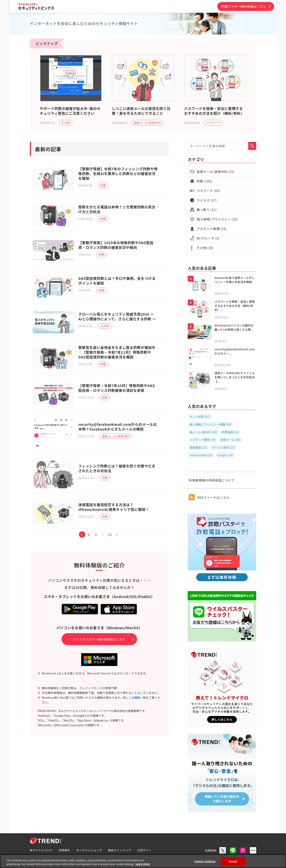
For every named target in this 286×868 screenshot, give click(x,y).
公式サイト (144, 850)
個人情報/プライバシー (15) (217, 219)
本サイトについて (41, 850)
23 (111, 552)
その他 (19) (205, 248)
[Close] (280, 861)
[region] (143, 861)
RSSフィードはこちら (209, 497)
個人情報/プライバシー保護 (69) (210, 424)
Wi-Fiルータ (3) (208, 238)
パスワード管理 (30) (203, 440)
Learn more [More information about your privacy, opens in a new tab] (143, 864)
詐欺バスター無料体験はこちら (244, 6)
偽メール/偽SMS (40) (203, 432)
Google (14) (225, 455)
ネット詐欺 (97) (200, 417)
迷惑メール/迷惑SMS (147, 123)
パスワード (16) (208, 191)
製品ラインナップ (120, 850)
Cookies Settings (205, 861)
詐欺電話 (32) (230, 432)
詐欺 (104, 186)
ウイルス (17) (207, 200)
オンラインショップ (89, 850)
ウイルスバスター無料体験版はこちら (99, 657)
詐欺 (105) (204, 181)
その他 (66, 123)
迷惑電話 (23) (198, 447)
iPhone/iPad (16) (201, 455)
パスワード (213, 123)
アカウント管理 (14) (212, 229)
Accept (233, 861)
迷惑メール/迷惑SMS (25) (216, 171)
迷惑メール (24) (230, 440)
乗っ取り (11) (207, 210)
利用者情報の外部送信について (212, 480)
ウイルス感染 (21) (223, 447)
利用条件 (65, 850)
